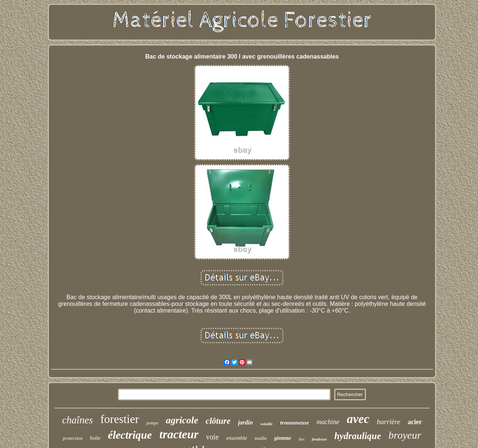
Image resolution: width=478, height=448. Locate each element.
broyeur (405, 435)
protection (73, 438)
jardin (245, 422)
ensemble (237, 438)
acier (415, 422)
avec (358, 419)
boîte (95, 438)
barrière (389, 422)
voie (212, 437)
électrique (130, 435)
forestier (120, 419)
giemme (283, 438)
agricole (182, 420)
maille (261, 438)
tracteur (179, 434)
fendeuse (319, 439)
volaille (266, 424)
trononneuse (295, 423)
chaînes (77, 420)
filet (301, 439)
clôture (218, 421)
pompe (152, 423)
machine (328, 422)
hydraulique (358, 436)
